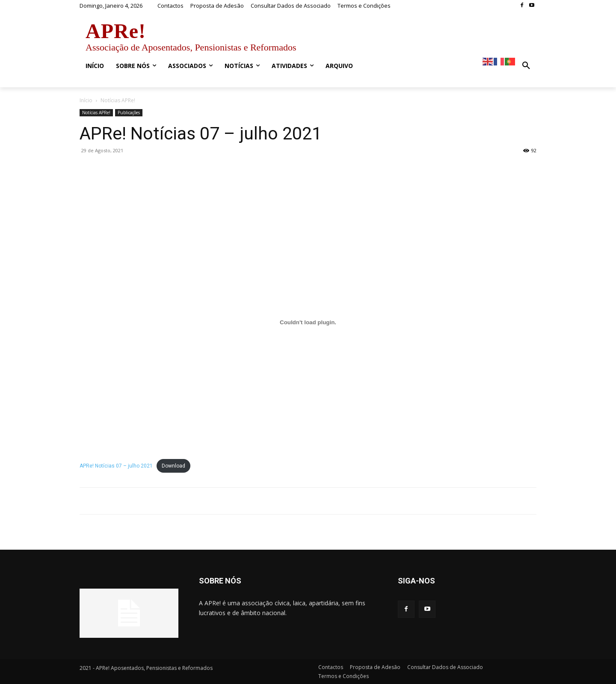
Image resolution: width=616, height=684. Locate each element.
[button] (526, 66)
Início (86, 100)
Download (173, 466)
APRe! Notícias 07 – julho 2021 (116, 466)
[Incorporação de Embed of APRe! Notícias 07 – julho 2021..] (308, 323)
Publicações (129, 113)
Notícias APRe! (96, 113)
